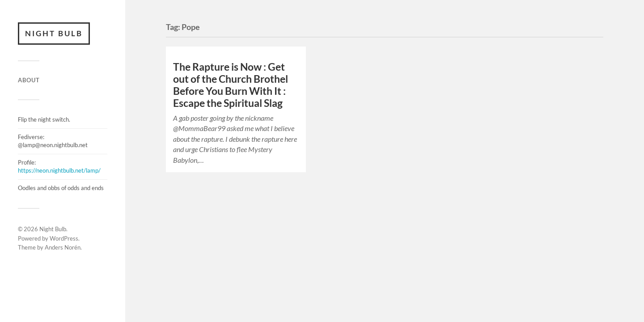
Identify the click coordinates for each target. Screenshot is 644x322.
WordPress (64, 238)
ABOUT (29, 80)
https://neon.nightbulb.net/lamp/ (59, 170)
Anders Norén (63, 247)
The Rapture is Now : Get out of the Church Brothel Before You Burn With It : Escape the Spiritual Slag (231, 85)
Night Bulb (54, 33)
